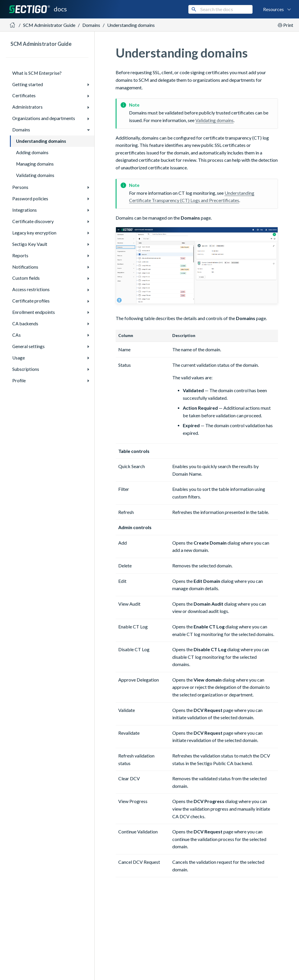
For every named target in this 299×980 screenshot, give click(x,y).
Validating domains (35, 175)
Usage (19, 358)
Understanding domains (131, 25)
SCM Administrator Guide (49, 25)
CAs (16, 335)
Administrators (27, 107)
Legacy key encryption (34, 233)
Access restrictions (31, 289)
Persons (20, 187)
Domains (21, 130)
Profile (19, 380)
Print (288, 25)
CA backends (25, 324)
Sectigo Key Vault (30, 244)
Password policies (30, 199)
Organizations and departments (44, 118)
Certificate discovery (33, 221)
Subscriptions (26, 369)
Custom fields (26, 278)
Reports (20, 256)
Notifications (25, 267)
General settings (28, 346)
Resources (273, 9)
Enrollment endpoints (34, 312)
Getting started (28, 84)
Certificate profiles (31, 301)
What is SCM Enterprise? (37, 73)
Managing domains (35, 164)
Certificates (24, 95)
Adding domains (32, 152)
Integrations (25, 210)
